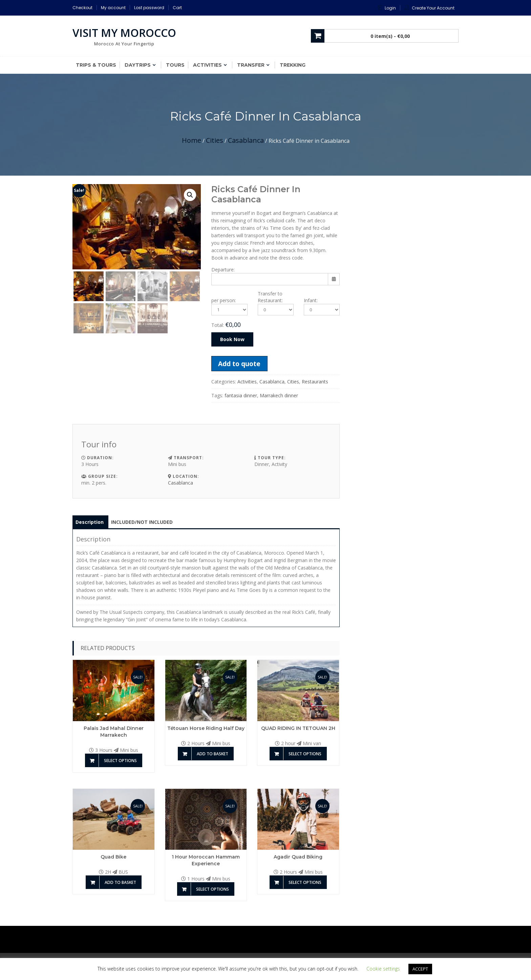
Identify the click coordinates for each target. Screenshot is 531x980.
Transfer (251, 65)
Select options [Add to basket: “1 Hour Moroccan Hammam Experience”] (213, 889)
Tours (175, 65)
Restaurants (315, 382)
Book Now (232, 339)
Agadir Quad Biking (298, 857)
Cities (215, 140)
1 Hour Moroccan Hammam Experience (206, 860)
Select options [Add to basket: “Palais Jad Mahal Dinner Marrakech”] (120, 761)
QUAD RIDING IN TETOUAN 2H (298, 728)
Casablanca (246, 140)
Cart (177, 8)
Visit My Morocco (124, 33)
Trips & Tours (96, 65)
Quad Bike (113, 857)
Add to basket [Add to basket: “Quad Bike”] (120, 882)
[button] (190, 195)
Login (390, 8)
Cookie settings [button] (383, 969)
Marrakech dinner (279, 395)
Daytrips (138, 65)
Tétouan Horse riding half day (206, 728)
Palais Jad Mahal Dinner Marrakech (114, 732)
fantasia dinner (241, 395)
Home (192, 140)
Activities (207, 65)
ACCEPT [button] (420, 969)
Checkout (82, 8)
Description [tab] (90, 522)
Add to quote (239, 364)
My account (113, 8)
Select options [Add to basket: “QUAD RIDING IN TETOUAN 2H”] (305, 754)
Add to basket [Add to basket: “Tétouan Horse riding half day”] (213, 754)
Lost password (149, 8)
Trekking (293, 65)
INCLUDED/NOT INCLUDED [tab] (142, 522)
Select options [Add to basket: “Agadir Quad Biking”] (305, 882)
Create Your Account (433, 8)
